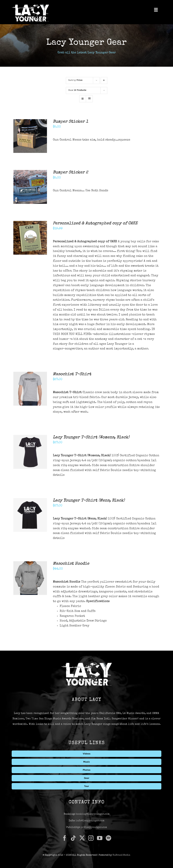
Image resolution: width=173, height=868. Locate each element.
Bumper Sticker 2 (71, 173)
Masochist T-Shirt (72, 374)
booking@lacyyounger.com (93, 814)
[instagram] (91, 838)
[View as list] (89, 99)
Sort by (75, 80)
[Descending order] (104, 81)
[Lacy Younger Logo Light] (30, 5)
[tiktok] (73, 838)
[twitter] (82, 838)
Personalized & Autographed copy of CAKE (95, 223)
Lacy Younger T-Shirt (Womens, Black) (91, 437)
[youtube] (100, 838)
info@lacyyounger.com (90, 821)
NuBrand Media (121, 855)
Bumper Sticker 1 (71, 122)
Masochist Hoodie (71, 564)
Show (77, 90)
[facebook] (65, 838)
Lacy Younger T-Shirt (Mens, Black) (89, 501)
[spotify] (108, 838)
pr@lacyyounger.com (94, 827)
